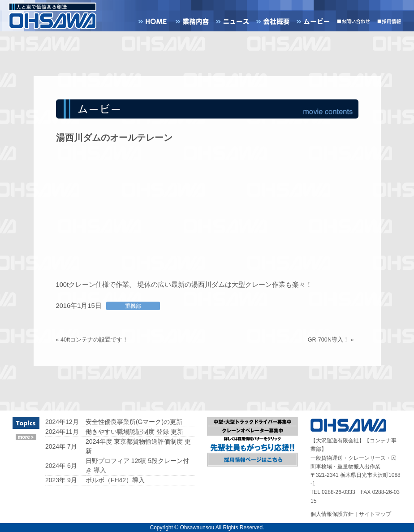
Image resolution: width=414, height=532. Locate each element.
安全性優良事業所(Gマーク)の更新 (134, 422)
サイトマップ (375, 514)
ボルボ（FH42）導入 (115, 480)
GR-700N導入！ (328, 340)
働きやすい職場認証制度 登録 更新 (134, 432)
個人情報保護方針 (332, 514)
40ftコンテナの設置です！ (94, 340)
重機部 (133, 306)
